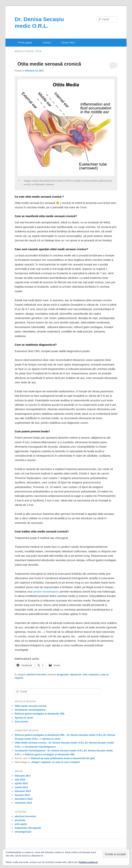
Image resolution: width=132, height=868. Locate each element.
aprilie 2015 (21, 783)
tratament (94, 675)
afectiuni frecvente (36, 675)
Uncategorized (23, 832)
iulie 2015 (20, 780)
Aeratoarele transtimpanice (30, 710)
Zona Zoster (21, 722)
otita (85, 675)
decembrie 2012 (24, 799)
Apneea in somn (24, 718)
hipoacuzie (76, 675)
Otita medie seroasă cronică (49, 64)
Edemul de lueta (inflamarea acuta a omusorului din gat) (63, 758)
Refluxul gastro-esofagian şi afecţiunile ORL (40, 714)
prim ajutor (21, 824)
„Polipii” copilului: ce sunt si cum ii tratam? (55, 762)
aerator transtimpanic (46, 591)
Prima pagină (25, 43)
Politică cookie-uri (88, 862)
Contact (47, 43)
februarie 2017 (23, 776)
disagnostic (63, 675)
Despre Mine (68, 43)
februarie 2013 (23, 791)
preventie (20, 820)
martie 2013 (21, 787)
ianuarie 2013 (22, 795)
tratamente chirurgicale (28, 828)
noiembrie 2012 (23, 803)
